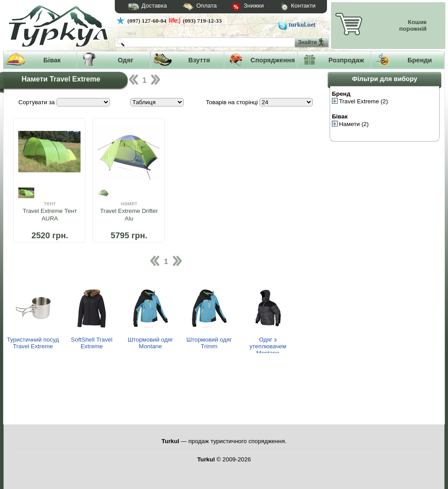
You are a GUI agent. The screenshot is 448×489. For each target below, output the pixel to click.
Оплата (192, 7)
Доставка (145, 7)
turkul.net (302, 25)
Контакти (290, 7)
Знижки (240, 7)
